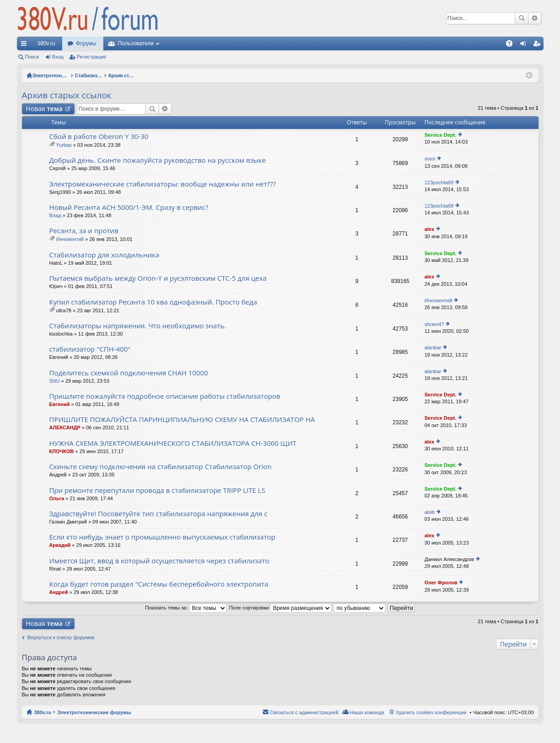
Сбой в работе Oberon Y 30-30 (99, 136)
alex (429, 229)
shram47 (435, 324)
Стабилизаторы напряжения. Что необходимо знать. (138, 326)
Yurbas (64, 145)
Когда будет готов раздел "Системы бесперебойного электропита (159, 584)
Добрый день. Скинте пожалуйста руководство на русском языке (158, 160)
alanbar (433, 347)
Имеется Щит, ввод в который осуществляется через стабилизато (159, 561)
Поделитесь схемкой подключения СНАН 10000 (129, 373)
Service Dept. (441, 135)
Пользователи (136, 43)
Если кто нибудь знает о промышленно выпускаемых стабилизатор (163, 537)
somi (430, 159)
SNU (55, 381)
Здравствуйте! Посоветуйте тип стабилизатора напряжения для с (158, 514)
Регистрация (91, 57)
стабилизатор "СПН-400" (90, 349)
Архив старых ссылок (67, 95)
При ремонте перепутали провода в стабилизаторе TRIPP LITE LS (157, 490)
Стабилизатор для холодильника (104, 255)
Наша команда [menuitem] (367, 712)
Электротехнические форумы (94, 712)
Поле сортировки (280, 608)
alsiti (430, 512)
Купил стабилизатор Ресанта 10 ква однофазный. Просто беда (153, 302)
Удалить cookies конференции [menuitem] (431, 712)
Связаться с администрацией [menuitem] (304, 712)
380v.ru (46, 43)
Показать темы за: (186, 608)
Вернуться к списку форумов (61, 637)
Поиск (522, 18)
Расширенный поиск (535, 18)
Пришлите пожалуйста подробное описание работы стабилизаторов (165, 396)
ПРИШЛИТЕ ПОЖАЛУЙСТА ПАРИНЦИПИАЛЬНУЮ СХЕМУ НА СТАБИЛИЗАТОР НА (182, 420)
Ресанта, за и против (84, 231)
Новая (44, 109)
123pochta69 (439, 182)
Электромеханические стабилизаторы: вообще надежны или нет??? (163, 184)
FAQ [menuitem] (512, 45)
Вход (58, 57)
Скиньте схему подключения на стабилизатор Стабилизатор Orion (160, 467)
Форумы (86, 43)
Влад (55, 215)
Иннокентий (70, 239)
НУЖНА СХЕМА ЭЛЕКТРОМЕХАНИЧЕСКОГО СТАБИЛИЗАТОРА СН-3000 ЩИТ (173, 443)
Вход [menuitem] (525, 45)
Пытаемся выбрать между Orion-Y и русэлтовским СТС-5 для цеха (158, 278)
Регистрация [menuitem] (539, 45)
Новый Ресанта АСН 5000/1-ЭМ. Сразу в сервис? (129, 207)
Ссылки (26, 45)
